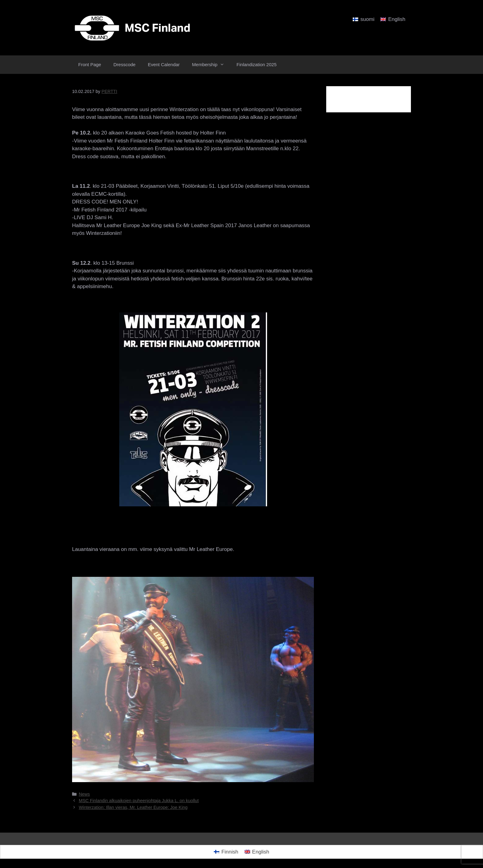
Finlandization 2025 (257, 64)
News (84, 794)
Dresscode (124, 64)
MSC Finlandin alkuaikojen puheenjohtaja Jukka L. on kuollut (139, 801)
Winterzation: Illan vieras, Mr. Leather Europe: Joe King (133, 807)
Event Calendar (164, 64)
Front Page (90, 64)
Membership (211, 65)
